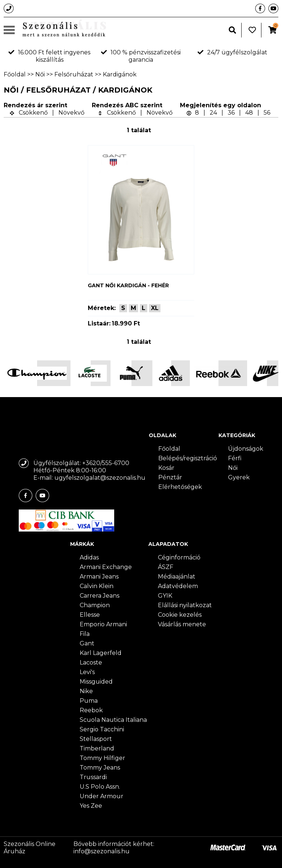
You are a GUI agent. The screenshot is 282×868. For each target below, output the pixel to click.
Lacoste (91, 662)
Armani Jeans (99, 577)
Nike (86, 691)
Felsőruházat (74, 74)
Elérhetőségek (180, 487)
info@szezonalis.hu (102, 851)
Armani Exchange (106, 567)
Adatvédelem (178, 586)
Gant (87, 643)
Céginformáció (179, 557)
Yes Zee (91, 806)
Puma (89, 701)
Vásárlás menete (182, 624)
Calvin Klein (97, 586)
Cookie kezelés (180, 615)
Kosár (166, 468)
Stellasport (96, 739)
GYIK (165, 596)
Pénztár (170, 477)
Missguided (96, 682)
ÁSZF (166, 567)
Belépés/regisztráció (188, 458)
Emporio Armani (103, 624)
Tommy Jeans (100, 768)
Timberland (97, 748)
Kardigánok (120, 74)
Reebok (91, 710)
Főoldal (15, 74)
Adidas (89, 557)
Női (40, 74)
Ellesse (90, 615)
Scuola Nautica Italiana (113, 720)
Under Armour (102, 796)
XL (155, 308)
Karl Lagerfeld (101, 653)
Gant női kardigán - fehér (128, 285)
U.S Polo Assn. (100, 787)
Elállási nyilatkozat (185, 605)
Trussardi (93, 777)
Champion (95, 605)
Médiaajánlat (177, 577)
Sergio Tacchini (102, 729)
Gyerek (239, 477)
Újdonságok (246, 449)
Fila (85, 634)
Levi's (87, 672)
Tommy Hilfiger (102, 758)
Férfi (235, 458)
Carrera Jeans (100, 596)
